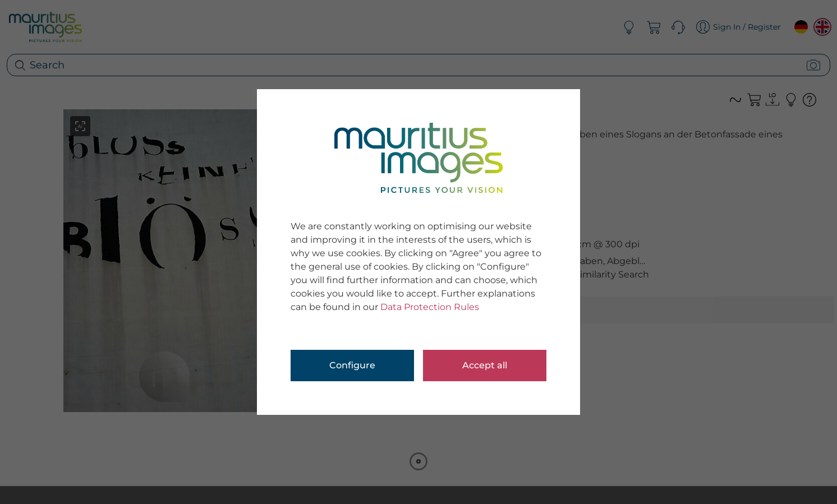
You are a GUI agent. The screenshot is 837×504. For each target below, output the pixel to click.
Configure (352, 365)
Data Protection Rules (430, 307)
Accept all (485, 365)
